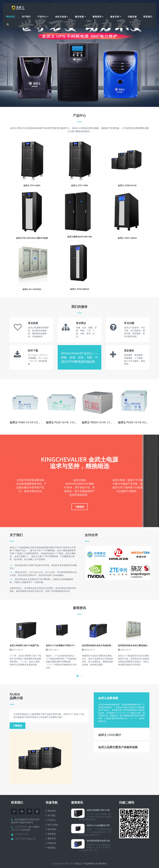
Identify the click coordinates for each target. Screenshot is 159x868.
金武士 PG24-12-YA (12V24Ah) (137, 422)
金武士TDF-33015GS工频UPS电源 (32, 238)
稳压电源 (80, 17)
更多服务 (129, 350)
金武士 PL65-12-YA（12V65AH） (66, 422)
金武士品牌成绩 (108, 698)
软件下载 (33, 350)
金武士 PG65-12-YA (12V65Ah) (28, 422)
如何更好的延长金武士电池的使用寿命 (100, 645)
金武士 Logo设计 (110, 735)
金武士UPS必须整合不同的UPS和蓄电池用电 (66, 645)
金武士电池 (62, 17)
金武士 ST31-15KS (80, 185)
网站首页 (11, 17)
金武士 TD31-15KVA (127, 238)
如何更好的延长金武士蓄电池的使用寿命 (137, 645)
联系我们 (148, 17)
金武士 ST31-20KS (32, 185)
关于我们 (26, 17)
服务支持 (116, 17)
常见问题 (129, 323)
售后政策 (33, 323)
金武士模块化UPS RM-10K (80, 237)
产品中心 (43, 17)
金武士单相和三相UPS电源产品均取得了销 (29, 645)
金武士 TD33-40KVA (80, 289)
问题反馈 (132, 17)
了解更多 (79, 507)
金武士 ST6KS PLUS (127, 185)
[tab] (122, 698)
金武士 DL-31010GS (32, 289)
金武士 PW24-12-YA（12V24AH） (102, 422)
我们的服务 (79, 306)
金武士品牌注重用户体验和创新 (118, 747)
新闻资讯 (98, 17)
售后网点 (81, 323)
